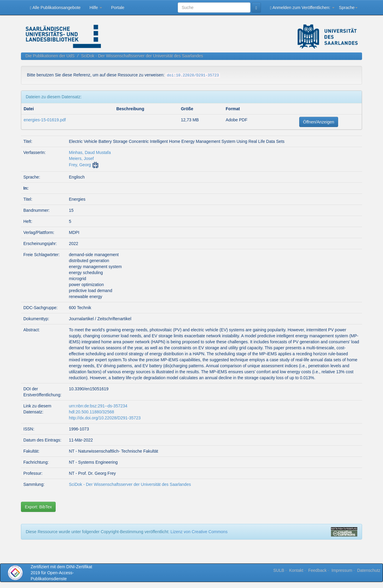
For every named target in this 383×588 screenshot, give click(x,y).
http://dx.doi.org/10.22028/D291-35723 (105, 418)
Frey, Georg (80, 165)
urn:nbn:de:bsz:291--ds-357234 (98, 406)
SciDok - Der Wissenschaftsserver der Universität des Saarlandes (142, 56)
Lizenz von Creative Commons (199, 532)
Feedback (317, 570)
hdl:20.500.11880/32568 (91, 412)
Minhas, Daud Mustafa (90, 152)
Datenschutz (369, 570)
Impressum (342, 570)
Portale (118, 7)
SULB (279, 570)
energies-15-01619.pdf (45, 120)
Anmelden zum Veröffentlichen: (302, 8)
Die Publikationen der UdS (50, 56)
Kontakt (296, 570)
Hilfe (96, 7)
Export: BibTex (38, 507)
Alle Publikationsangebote (55, 8)
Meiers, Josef (81, 158)
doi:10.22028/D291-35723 (193, 75)
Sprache (348, 7)
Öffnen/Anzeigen (319, 122)
